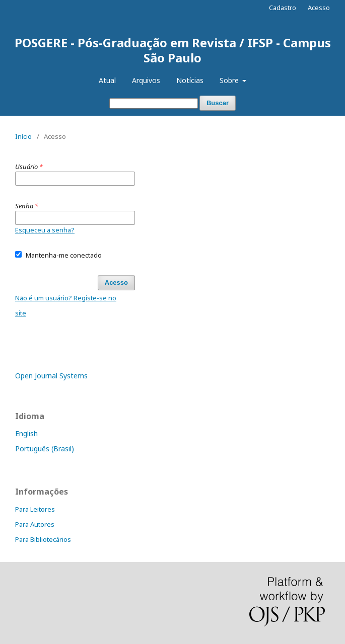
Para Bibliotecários (43, 539)
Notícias (190, 80)
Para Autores (35, 524)
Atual (107, 80)
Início (23, 136)
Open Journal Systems (51, 376)
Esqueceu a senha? (45, 230)
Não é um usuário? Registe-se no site (66, 305)
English (26, 433)
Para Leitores (35, 509)
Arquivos (146, 80)
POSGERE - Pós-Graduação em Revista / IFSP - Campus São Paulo (173, 50)
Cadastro (283, 8)
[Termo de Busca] (154, 103)
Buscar (218, 103)
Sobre (230, 80)
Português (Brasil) (45, 449)
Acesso (319, 8)
